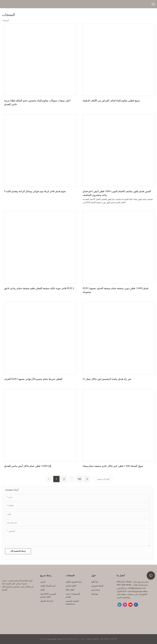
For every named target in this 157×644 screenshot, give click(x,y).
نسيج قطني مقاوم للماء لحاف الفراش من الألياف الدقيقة (111, 101)
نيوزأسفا (95, 594)
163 (79, 479)
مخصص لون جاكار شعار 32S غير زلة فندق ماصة (107, 379)
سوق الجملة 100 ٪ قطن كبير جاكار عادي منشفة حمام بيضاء (113, 466)
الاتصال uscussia (47, 601)
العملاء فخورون (97, 586)
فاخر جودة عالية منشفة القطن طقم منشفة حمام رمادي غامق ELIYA (39, 289)
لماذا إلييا (95, 582)
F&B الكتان (70, 590)
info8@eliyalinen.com (137, 588)
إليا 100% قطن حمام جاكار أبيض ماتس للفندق (28, 466)
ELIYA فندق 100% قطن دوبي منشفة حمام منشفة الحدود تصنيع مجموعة (116, 290)
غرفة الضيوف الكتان (74, 582)
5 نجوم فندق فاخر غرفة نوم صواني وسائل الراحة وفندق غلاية (35, 192)
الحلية (43, 590)
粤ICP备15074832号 (109, 639)
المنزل (43, 582)
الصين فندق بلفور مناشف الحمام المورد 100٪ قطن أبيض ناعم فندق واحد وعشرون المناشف (117, 193)
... (72, 477)
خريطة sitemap (93, 639)
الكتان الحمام (71, 586)
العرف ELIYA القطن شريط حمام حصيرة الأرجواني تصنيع (33, 379)
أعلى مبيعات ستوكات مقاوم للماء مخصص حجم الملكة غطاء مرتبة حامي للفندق (37, 103)
